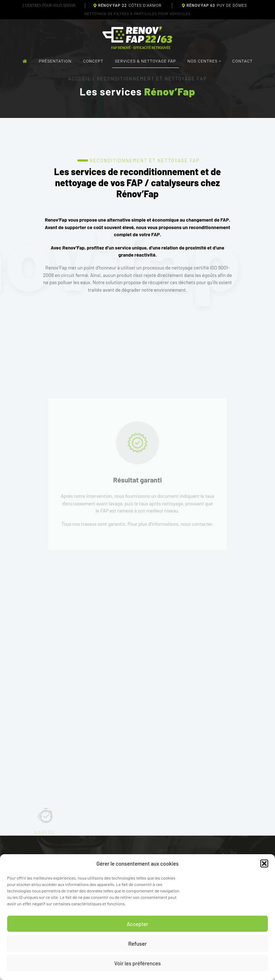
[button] (264, 863)
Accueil (79, 79)
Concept (93, 61)
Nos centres (203, 61)
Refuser (137, 944)
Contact (243, 61)
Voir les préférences (137, 963)
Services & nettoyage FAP (146, 61)
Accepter (137, 924)
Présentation (55, 61)
